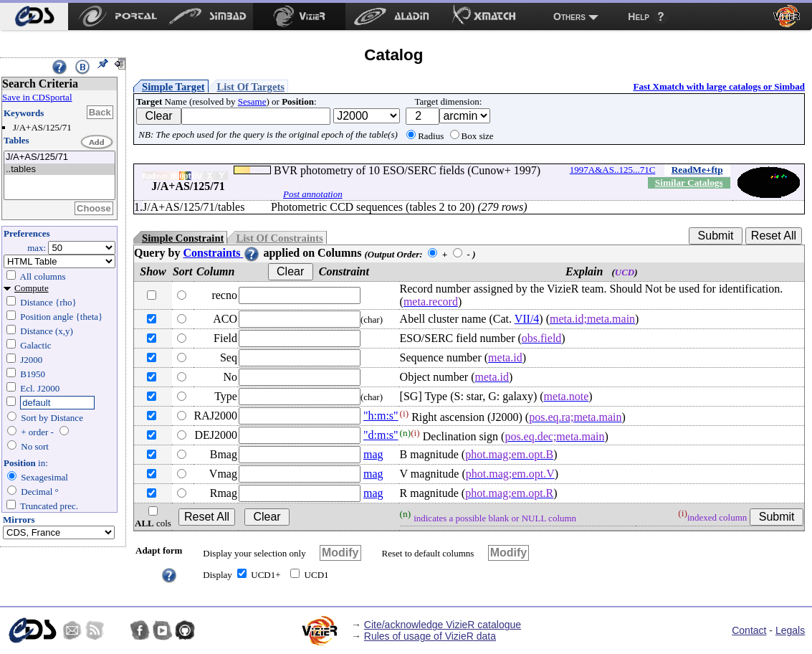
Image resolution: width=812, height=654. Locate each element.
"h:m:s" (381, 416)
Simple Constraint (183, 238)
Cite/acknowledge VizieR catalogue (443, 625)
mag (373, 454)
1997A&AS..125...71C (613, 170)
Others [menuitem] (569, 16)
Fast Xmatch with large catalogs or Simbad (719, 86)
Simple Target (173, 87)
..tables (59, 170)
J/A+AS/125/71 (59, 157)
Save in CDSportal (37, 97)
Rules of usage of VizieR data (430, 636)
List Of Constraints (279, 238)
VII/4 (527, 319)
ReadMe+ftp (697, 170)
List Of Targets (251, 87)
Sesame (252, 101)
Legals (790, 630)
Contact (749, 630)
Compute (32, 288)
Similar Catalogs (689, 183)
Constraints (221, 253)
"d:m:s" (381, 435)
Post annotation (313, 194)
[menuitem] (34, 16)
